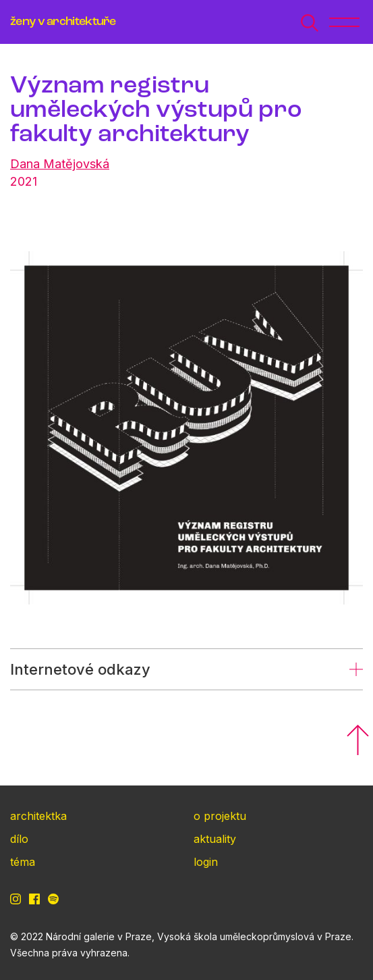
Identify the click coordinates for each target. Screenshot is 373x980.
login (206, 862)
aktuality (215, 839)
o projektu (220, 816)
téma (23, 862)
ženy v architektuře (63, 22)
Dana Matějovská (60, 164)
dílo (19, 839)
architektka (38, 816)
